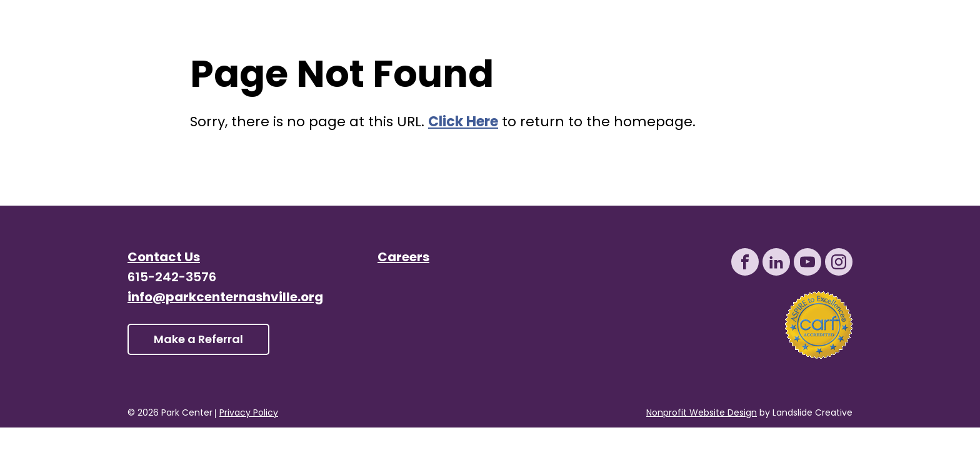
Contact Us (164, 258)
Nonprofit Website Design (702, 413)
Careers (403, 258)
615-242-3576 (172, 278)
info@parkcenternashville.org (225, 298)
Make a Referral (198, 340)
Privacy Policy (249, 414)
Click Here (463, 123)
